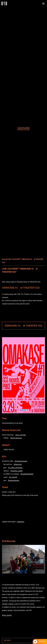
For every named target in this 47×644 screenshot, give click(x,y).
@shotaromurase (21, 461)
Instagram (21, 522)
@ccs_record (7, 615)
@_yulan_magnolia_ (15, 468)
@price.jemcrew (16, 438)
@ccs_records (21, 435)
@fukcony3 (18, 464)
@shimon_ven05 (16, 471)
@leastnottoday (13, 480)
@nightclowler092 (27, 474)
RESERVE (42, 641)
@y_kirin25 (13, 477)
